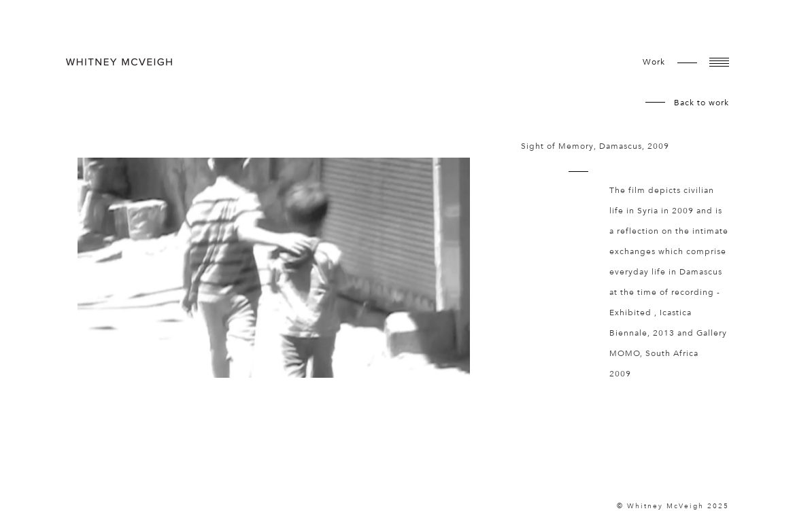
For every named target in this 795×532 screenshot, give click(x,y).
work (654, 62)
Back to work (701, 103)
